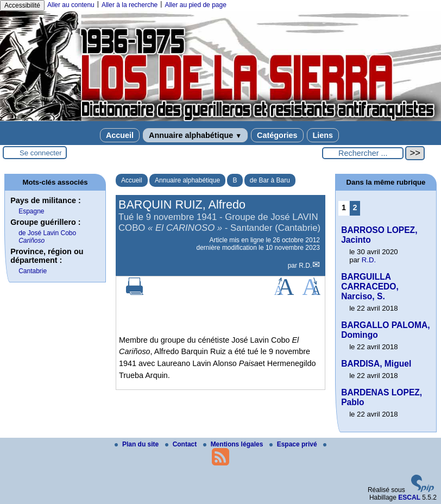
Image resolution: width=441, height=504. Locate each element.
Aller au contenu (71, 5)
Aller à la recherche (130, 5)
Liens (323, 135)
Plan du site (138, 444)
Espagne (31, 211)
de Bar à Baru (270, 180)
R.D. (305, 266)
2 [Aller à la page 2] (355, 207)
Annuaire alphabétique (195, 135)
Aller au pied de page (195, 5)
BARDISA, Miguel (376, 364)
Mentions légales (234, 444)
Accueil (120, 135)
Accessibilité (22, 5)
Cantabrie (33, 271)
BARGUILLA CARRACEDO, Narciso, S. (370, 286)
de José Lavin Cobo (47, 237)
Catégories (277, 135)
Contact (182, 444)
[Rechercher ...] (363, 153)
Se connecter (41, 153)
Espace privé (294, 444)
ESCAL (409, 497)
